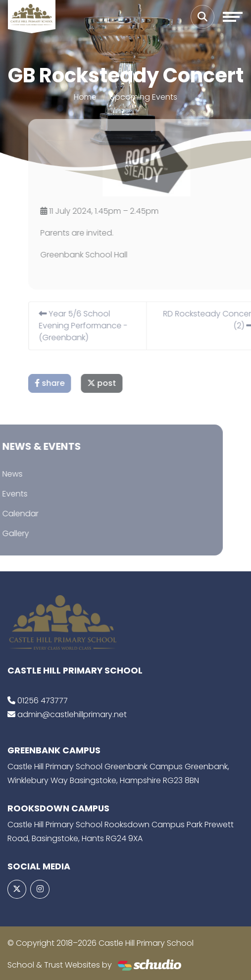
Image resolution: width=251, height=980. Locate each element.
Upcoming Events (144, 97)
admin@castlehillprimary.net (72, 714)
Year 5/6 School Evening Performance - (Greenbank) (90, 326)
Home (85, 97)
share (56, 383)
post (108, 383)
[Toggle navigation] (233, 17)
